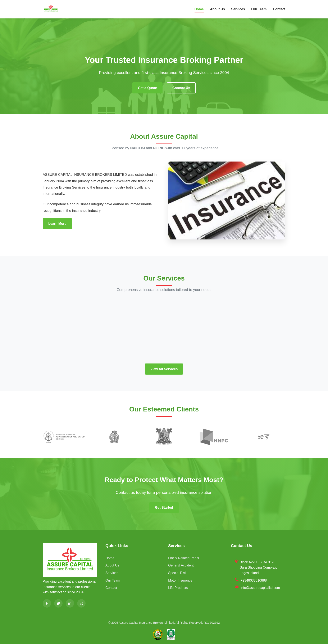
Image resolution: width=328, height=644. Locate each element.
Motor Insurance (180, 580)
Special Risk (177, 573)
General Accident (181, 565)
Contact (279, 9)
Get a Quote (147, 88)
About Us (217, 9)
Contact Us (181, 88)
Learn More (57, 224)
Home (199, 9)
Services (238, 9)
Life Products (178, 588)
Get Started (164, 508)
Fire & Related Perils (184, 558)
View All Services (164, 369)
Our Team (259, 9)
